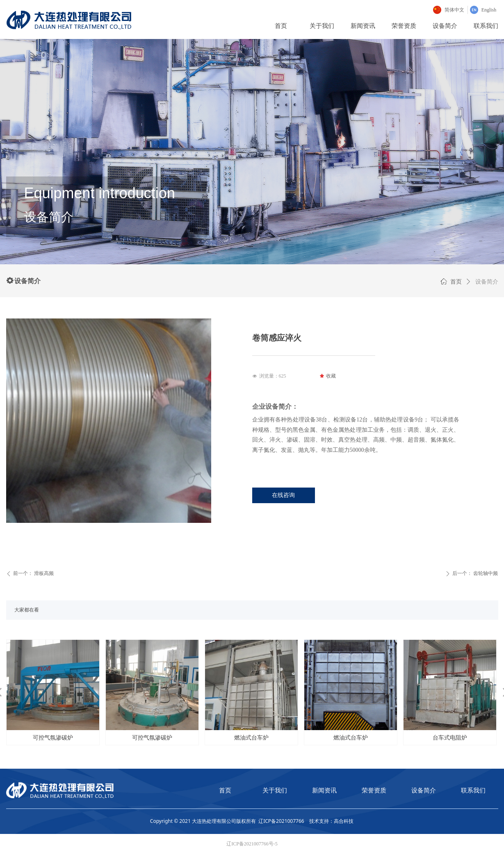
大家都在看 (27, 610)
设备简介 (487, 282)
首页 (456, 282)
